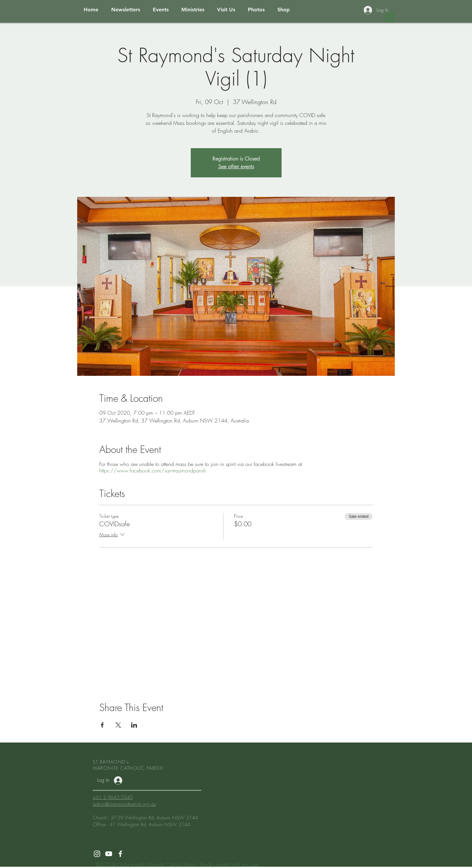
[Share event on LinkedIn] (134, 725)
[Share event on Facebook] (102, 725)
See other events (236, 166)
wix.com (250, 864)
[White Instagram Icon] (97, 854)
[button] (390, 16)
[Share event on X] (118, 725)
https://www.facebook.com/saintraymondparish (153, 470)
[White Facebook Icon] (120, 854)
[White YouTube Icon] (109, 854)
